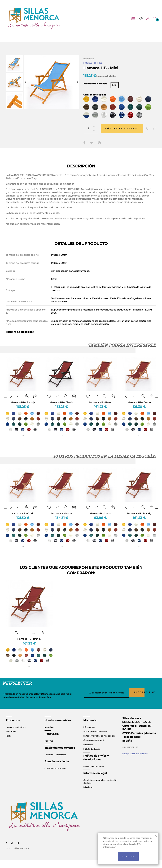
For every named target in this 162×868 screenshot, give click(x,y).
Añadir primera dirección (95, 739)
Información (89, 735)
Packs (8, 744)
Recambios (11, 739)
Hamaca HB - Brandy (23, 409)
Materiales (49, 735)
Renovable (50, 749)
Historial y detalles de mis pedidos (99, 744)
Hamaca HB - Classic (62, 409)
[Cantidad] (91, 135)
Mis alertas (88, 753)
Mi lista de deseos (92, 757)
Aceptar (128, 856)
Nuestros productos (15, 735)
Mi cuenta (90, 728)
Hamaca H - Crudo (100, 520)
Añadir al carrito (124, 135)
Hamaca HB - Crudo (139, 409)
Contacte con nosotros (55, 776)
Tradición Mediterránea (55, 763)
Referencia (88, 59)
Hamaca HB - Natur (100, 409)
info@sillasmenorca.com (135, 762)
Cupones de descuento (94, 748)
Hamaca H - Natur (62, 520)
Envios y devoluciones (94, 774)
